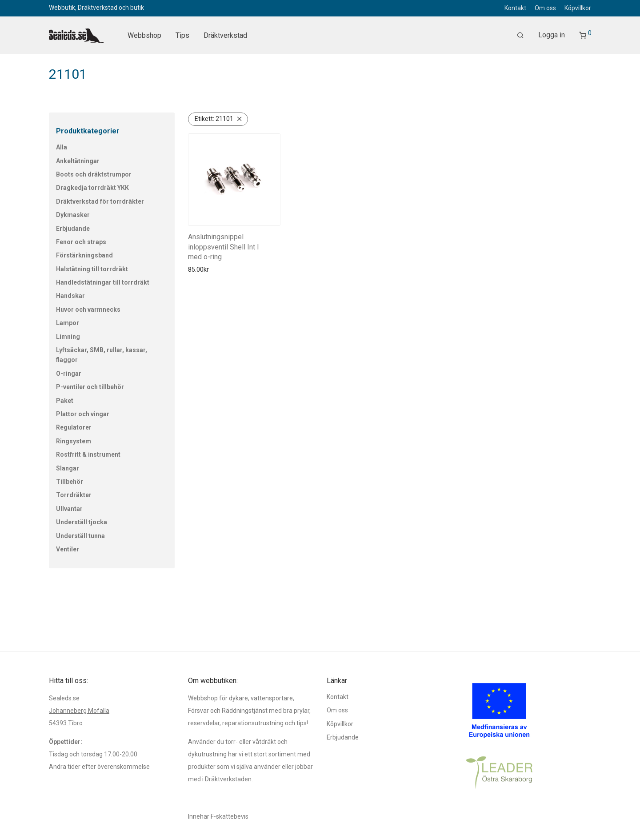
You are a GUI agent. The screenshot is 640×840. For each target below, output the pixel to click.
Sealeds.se (64, 698)
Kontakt (515, 8)
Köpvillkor (578, 8)
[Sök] (520, 36)
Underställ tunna (80, 536)
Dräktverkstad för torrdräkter (100, 201)
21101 (214, 119)
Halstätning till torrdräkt (92, 269)
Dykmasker (73, 215)
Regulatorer (74, 427)
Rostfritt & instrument (88, 454)
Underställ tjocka (82, 522)
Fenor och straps (81, 242)
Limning (68, 337)
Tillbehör (70, 482)
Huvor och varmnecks (88, 309)
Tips (182, 35)
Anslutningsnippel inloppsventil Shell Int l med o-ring (223, 247)
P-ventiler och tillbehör (90, 387)
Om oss (545, 8)
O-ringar (69, 374)
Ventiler (68, 549)
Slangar (68, 468)
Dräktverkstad (225, 35)
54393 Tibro (66, 723)
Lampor (68, 323)
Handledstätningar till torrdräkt (103, 282)
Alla (62, 147)
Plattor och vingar (83, 414)
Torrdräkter (74, 495)
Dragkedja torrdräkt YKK (92, 188)
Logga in (552, 35)
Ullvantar (69, 509)
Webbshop (144, 35)
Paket (65, 401)
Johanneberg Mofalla (79, 711)
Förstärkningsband (84, 255)
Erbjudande (73, 229)
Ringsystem (74, 441)
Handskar (70, 296)
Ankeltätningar (78, 161)
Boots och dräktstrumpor (94, 174)
